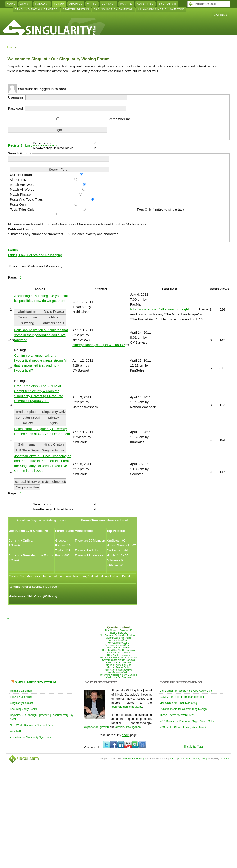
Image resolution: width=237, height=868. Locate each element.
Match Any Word (21, 185)
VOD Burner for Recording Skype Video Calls (187, 721)
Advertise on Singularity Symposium (32, 737)
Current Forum (20, 175)
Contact (109, 4)
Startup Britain (76, 9)
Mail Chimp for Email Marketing (178, 703)
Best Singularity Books (23, 709)
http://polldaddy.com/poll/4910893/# (99, 345)
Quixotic (224, 759)
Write (92, 4)
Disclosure (184, 759)
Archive (76, 4)
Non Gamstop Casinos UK (118, 630)
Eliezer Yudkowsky (21, 697)
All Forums (17, 180)
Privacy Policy (200, 759)
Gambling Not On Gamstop (36, 9)
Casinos (221, 15)
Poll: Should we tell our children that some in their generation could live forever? (41, 335)
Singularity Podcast (22, 703)
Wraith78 (15, 731)
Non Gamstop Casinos (119, 648)
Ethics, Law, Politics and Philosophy (35, 255)
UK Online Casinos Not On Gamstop (118, 658)
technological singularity (127, 707)
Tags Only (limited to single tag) (159, 209)
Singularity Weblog (49, 31)
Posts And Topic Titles (25, 199)
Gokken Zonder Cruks (118, 667)
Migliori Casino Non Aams (119, 638)
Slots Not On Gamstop (118, 653)
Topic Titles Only (21, 209)
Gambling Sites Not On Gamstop (118, 650)
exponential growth (97, 727)
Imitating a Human (21, 691)
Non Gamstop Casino (118, 640)
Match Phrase (19, 194)
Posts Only (17, 204)
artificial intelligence (128, 727)
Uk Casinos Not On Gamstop (161, 9)
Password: (67, 108)
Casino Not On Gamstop (114, 9)
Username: (67, 97)
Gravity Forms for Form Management (182, 697)
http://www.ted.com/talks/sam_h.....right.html (163, 309)
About (25, 4)
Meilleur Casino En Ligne (118, 665)
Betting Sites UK (119, 633)
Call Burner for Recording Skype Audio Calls (186, 691)
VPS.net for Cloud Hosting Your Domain (183, 727)
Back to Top (193, 747)
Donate (126, 4)
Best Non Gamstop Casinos (118, 645)
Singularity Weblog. (134, 759)
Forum (59, 4)
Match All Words (21, 189)
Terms (173, 759)
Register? (15, 145)
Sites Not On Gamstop (118, 655)
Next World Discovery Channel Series (33, 725)
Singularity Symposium (35, 682)
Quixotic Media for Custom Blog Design (183, 709)
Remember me (119, 119)
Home (11, 4)
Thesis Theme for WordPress (177, 715)
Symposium (167, 4)
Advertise (145, 4)
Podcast (42, 4)
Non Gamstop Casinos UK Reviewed (118, 635)
